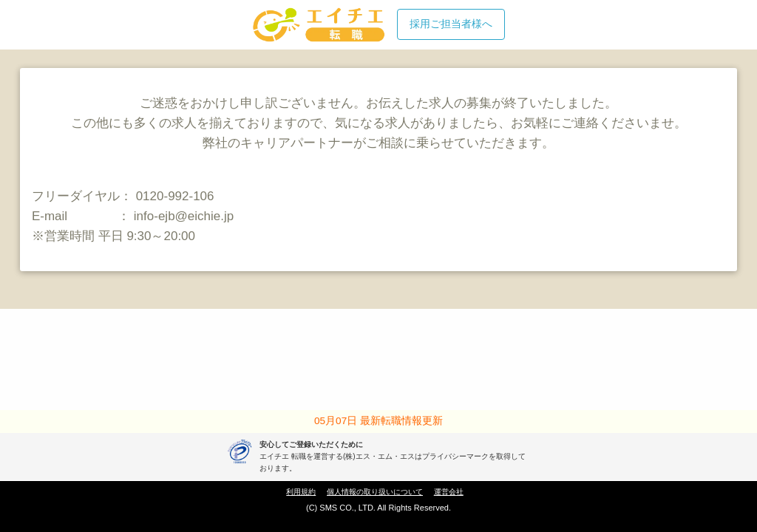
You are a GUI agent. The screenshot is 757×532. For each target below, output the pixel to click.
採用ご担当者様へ (451, 24)
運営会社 (449, 492)
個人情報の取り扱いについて (375, 492)
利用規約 (301, 492)
